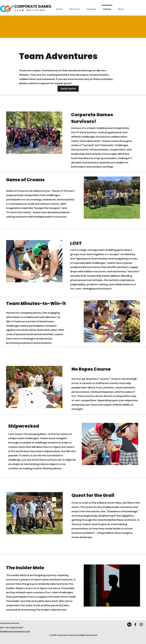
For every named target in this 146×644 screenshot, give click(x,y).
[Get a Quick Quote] (68, 89)
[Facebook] (135, 624)
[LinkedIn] (129, 624)
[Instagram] (141, 624)
